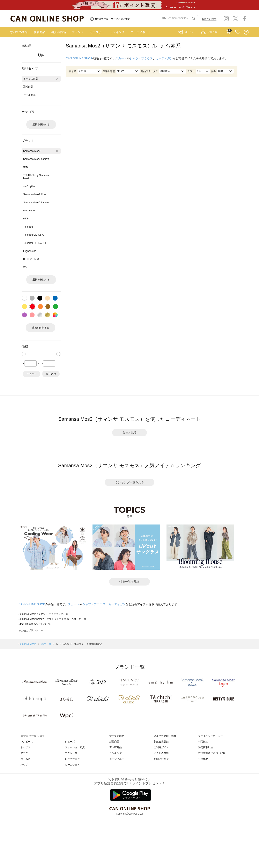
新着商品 (39, 32)
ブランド (78, 32)
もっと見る (129, 432)
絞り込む (51, 374)
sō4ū (26, 219)
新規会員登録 (161, 742)
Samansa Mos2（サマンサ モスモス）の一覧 (43, 614)
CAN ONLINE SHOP (79, 58)
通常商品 (28, 87)
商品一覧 (46, 644)
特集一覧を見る (129, 582)
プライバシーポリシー (210, 736)
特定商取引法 (206, 747)
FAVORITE (238, 32)
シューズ (70, 742)
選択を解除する (41, 124)
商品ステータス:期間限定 (88, 644)
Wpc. (26, 267)
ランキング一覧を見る (129, 482)
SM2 (26, 167)
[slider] (24, 354)
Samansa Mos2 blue (34, 194)
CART (228, 31)
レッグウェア (72, 759)
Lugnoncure (30, 251)
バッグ (24, 765)
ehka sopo (29, 211)
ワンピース (27, 742)
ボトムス (25, 759)
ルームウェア (72, 765)
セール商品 (29, 95)
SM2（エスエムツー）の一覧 (35, 624)
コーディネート (141, 32)
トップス (25, 747)
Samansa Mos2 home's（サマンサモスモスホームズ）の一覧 (52, 619)
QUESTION (246, 32)
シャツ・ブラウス (141, 58)
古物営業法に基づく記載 (212, 753)
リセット (31, 374)
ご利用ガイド (161, 747)
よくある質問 (161, 753)
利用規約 (203, 742)
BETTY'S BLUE (32, 259)
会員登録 (212, 32)
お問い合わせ (161, 759)
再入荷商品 (59, 32)
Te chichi (28, 227)
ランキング (117, 32)
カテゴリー (97, 32)
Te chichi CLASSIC (34, 235)
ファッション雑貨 (75, 747)
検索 (193, 19)
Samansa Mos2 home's (36, 159)
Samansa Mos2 (32, 151)
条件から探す (209, 19)
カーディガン (164, 58)
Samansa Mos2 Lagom (36, 203)
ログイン (190, 32)
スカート (121, 58)
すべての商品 (19, 32)
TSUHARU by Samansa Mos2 (36, 177)
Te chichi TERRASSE (35, 243)
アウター (25, 753)
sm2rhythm (29, 186)
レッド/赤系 (63, 644)
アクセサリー (72, 753)
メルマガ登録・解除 (165, 736)
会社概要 (203, 759)
